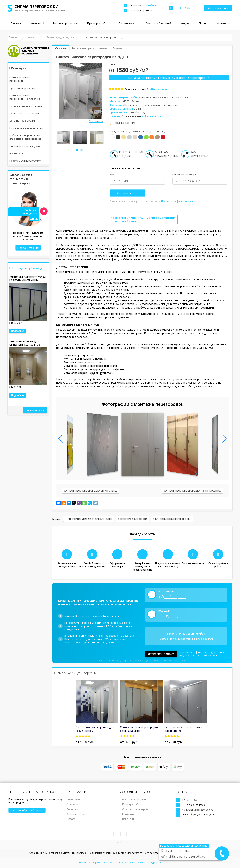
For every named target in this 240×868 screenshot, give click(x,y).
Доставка (72, 809)
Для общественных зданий (26, 106)
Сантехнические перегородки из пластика (25, 97)
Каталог (36, 23)
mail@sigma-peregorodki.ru (198, 810)
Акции (185, 23)
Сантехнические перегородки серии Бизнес (91, 491)
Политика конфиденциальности (179, 201)
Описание (61, 48)
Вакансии (128, 819)
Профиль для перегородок (25, 161)
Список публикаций (159, 23)
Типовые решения (65, 23)
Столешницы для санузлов (25, 146)
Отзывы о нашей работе (137, 809)
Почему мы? (74, 799)
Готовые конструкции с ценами (90, 48)
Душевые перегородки (23, 88)
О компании (126, 23)
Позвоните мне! (28, 248)
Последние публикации (28, 268)
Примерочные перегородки (26, 128)
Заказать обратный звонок (27, 810)
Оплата (71, 819)
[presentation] (59, 138)
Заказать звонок (218, 8)
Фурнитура (16, 153)
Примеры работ (98, 23)
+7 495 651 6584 (191, 800)
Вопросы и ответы (78, 814)
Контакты (223, 23)
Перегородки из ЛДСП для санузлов (90, 519)
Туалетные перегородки (24, 113)
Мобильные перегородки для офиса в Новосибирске (25, 137)
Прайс (203, 23)
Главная (16, 23)
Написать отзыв (159, 89)
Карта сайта (130, 814)
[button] (77, 150)
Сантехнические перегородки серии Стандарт (139, 729)
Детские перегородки (22, 121)
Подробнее (18, 331)
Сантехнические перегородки (19, 79)
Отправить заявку (161, 654)
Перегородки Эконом (134, 519)
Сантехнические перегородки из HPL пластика (192, 491)
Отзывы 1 (118, 48)
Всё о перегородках (134, 799)
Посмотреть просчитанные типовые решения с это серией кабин (143, 220)
